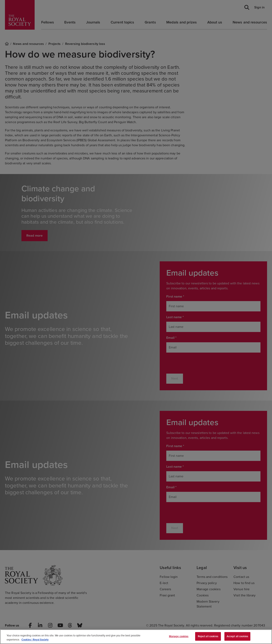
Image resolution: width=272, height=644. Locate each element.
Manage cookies (179, 636)
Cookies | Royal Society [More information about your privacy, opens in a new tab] (35, 640)
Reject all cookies (208, 636)
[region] (136, 637)
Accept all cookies (237, 636)
